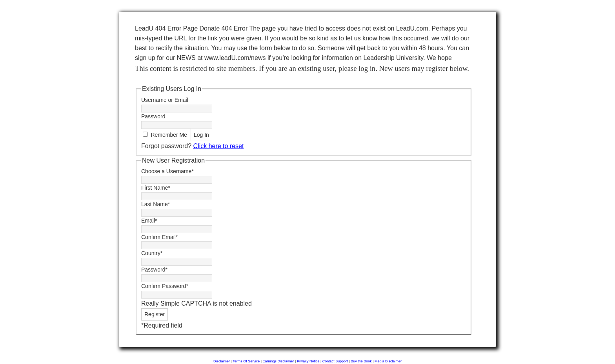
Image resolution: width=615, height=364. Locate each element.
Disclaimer (222, 361)
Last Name (156, 204)
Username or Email (165, 100)
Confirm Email (159, 237)
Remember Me (169, 135)
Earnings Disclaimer (278, 361)
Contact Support (335, 361)
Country (152, 253)
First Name (156, 188)
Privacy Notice (308, 361)
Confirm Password (165, 286)
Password (153, 116)
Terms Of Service (246, 361)
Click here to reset (219, 146)
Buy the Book (361, 361)
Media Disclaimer (388, 361)
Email (149, 221)
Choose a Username (167, 171)
